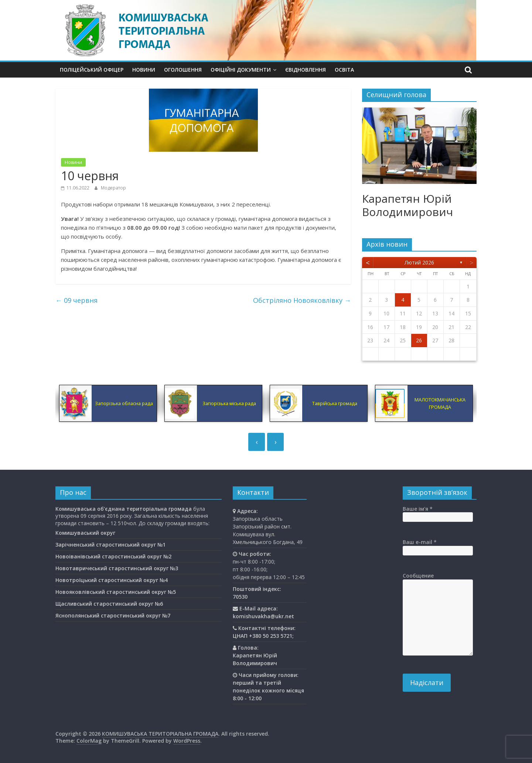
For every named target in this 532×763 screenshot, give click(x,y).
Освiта (344, 70)
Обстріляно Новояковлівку (302, 300)
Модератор (113, 188)
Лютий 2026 (419, 262)
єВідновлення (306, 70)
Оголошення (183, 70)
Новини (144, 70)
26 (419, 340)
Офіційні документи (241, 70)
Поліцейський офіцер (92, 70)
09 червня (76, 300)
